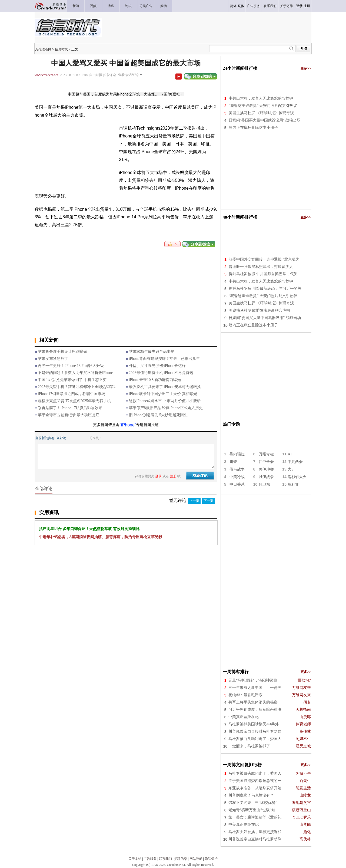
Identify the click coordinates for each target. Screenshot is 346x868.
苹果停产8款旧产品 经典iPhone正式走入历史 (166, 408)
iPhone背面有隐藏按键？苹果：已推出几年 (164, 359)
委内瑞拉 (237, 454)
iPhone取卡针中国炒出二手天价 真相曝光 (163, 394)
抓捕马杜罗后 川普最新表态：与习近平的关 (265, 289)
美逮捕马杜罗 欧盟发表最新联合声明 (259, 310)
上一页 (194, 501)
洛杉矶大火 (297, 477)
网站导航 (196, 859)
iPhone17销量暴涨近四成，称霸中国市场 (71, 394)
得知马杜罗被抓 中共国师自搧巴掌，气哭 (263, 274)
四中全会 (266, 462)
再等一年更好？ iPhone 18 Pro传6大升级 (71, 366)
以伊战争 (266, 477)
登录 (299, 6)
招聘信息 (181, 859)
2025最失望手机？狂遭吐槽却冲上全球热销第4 (77, 387)
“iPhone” (128, 425)
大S (291, 469)
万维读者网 (43, 49)
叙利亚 (293, 484)
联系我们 (165, 859)
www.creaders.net (46, 75)
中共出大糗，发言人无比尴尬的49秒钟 (261, 98)
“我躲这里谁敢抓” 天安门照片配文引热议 (263, 106)
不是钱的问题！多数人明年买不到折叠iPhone (75, 373)
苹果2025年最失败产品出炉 (152, 352)
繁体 (241, 6)
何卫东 (264, 484)
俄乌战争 (237, 469)
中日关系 (237, 484)
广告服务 (150, 859)
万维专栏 (266, 454)
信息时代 (61, 49)
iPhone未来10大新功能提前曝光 (155, 380)
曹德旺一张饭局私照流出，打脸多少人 (261, 267)
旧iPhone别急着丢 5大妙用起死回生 (158, 415)
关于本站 (135, 859)
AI (290, 454)
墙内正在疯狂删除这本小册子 (253, 128)
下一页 (208, 501)
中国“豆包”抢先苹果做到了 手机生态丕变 (72, 380)
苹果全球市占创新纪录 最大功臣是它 (69, 415)
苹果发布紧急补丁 (53, 359)
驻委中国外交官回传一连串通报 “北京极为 (264, 259)
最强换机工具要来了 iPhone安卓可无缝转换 (165, 387)
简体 (233, 6)
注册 (307, 6)
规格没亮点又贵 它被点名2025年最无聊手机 (74, 401)
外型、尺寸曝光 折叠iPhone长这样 (157, 366)
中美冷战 (237, 477)
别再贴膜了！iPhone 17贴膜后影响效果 (70, 408)
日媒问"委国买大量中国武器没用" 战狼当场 (265, 120)
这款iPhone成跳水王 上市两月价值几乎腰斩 (165, 401)
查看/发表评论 (128, 75)
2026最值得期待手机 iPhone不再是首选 (161, 373)
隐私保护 (211, 859)
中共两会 (295, 462)
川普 (233, 462)
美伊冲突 (266, 469)
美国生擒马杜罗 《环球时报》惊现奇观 (261, 113)
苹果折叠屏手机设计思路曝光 (62, 352)
